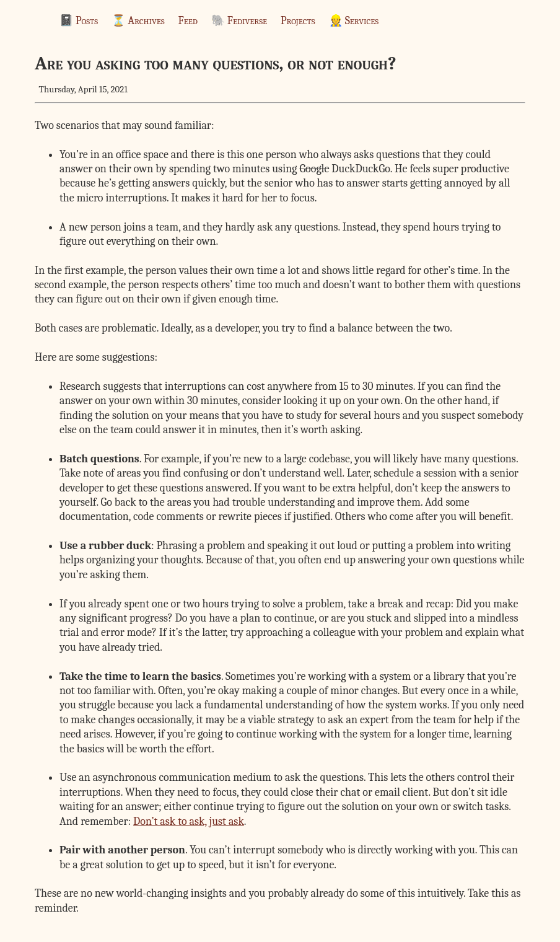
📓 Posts (79, 21)
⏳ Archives (138, 21)
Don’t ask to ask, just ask (189, 821)
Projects (298, 21)
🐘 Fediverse (239, 21)
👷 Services (354, 21)
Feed (188, 21)
